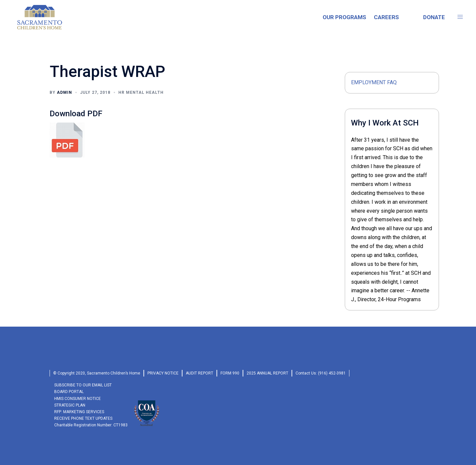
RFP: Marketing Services (79, 412)
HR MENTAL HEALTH (141, 92)
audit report (199, 373)
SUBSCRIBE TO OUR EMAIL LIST (83, 385)
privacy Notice (163, 373)
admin (64, 92)
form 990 (230, 373)
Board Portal (69, 392)
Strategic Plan (70, 405)
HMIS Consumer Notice (78, 399)
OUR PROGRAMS (344, 17)
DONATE (434, 17)
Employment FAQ (374, 82)
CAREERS (386, 17)
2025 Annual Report (267, 373)
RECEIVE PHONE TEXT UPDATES (83, 418)
